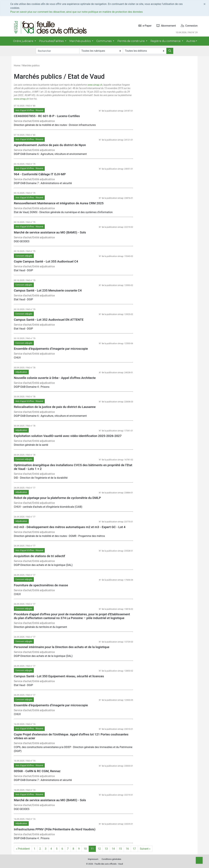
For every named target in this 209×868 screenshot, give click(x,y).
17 (134, 849)
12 (99, 849)
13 (106, 849)
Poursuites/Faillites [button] (52, 41)
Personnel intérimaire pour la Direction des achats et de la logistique (62, 647)
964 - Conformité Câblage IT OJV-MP (40, 174)
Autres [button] (191, 41)
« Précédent (23, 849)
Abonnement (166, 26)
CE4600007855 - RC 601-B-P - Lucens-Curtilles (47, 116)
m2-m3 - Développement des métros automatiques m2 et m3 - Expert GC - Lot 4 (70, 527)
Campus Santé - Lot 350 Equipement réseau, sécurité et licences (59, 676)
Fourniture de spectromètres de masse (41, 585)
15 (120, 849)
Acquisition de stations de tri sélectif (40, 556)
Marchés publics (31, 66)
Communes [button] (104, 41)
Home (17, 66)
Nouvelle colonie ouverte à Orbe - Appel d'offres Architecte (55, 378)
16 (127, 849)
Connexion (189, 26)
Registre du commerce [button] (166, 41)
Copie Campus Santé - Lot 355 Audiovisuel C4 (46, 261)
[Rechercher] (170, 51)
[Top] (199, 860)
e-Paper (145, 26)
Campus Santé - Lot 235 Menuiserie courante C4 (48, 290)
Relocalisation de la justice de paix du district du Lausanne (55, 407)
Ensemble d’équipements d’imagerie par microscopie (51, 349)
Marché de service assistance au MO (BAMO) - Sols (50, 232)
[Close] (205, 4)
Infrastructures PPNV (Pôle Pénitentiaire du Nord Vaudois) (55, 829)
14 (113, 849)
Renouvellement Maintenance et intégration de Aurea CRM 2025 (59, 203)
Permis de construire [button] (131, 41)
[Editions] (145, 51)
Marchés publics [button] (80, 41)
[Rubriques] (101, 51)
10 (85, 849)
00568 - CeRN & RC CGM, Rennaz (37, 771)
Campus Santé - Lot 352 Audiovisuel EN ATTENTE (49, 320)
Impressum (93, 859)
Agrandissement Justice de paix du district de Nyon (50, 145)
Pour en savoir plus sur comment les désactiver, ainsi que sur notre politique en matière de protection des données (76, 12)
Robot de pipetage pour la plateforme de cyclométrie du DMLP (57, 498)
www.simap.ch (95, 85)
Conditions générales (111, 859)
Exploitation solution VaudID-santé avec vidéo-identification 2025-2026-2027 (68, 436)
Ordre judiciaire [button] (24, 41)
